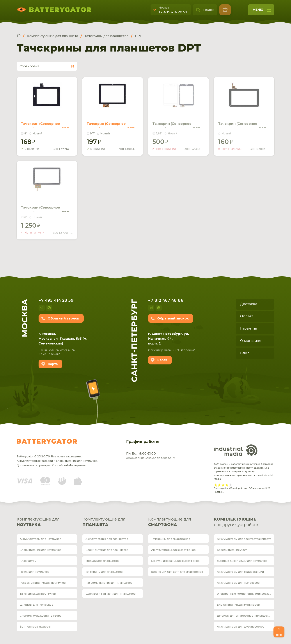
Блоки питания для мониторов (238, 605)
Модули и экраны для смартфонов (175, 561)
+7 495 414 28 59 (173, 12)
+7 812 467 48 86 (166, 301)
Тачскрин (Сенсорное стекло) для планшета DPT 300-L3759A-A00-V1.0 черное (47, 123)
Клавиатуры (28, 561)
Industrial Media (236, 450)
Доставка (249, 304)
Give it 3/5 (223, 485)
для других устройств (244, 522)
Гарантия (249, 329)
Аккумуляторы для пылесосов (238, 583)
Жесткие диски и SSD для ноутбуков (242, 561)
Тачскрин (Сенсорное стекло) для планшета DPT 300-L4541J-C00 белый (178, 120)
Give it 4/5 (227, 485)
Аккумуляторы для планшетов (107, 539)
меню (262, 11)
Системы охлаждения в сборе (41, 616)
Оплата (247, 316)
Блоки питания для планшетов (107, 550)
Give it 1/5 (216, 485)
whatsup (49, 308)
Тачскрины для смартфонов (171, 539)
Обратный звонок (64, 319)
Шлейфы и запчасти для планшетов (110, 594)
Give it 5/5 (231, 485)
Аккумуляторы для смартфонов (173, 550)
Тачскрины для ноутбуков (38, 594)
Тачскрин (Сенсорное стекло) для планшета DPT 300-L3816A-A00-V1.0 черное (113, 123)
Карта (53, 364)
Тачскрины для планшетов (104, 572)
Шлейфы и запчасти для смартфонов (177, 572)
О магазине (251, 341)
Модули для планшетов (102, 561)
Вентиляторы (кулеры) (36, 627)
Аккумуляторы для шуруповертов (241, 627)
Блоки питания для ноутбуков (41, 550)
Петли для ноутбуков (35, 572)
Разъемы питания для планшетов (109, 583)
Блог (245, 353)
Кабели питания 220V (232, 550)
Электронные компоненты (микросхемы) (246, 594)
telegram (42, 308)
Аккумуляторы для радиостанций (240, 572)
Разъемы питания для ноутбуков (43, 583)
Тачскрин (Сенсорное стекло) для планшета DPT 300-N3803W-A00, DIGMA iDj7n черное (244, 123)
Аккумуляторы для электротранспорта (244, 539)
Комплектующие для (47, 523)
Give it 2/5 (219, 485)
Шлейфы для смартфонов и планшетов (244, 616)
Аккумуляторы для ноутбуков (40, 539)
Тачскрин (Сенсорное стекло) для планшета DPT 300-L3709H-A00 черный (47, 204)
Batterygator (47, 441)
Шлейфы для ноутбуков (36, 605)
